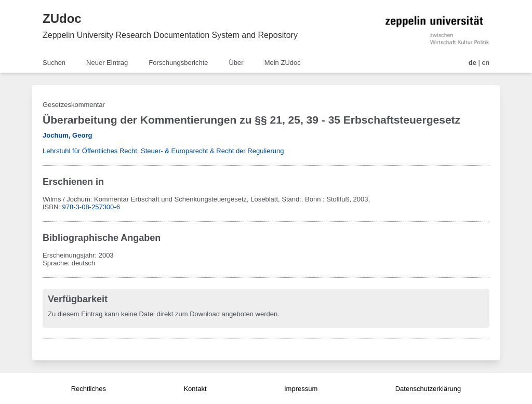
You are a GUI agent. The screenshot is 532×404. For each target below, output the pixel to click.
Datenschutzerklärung (428, 389)
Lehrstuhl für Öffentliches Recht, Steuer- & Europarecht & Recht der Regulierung (163, 151)
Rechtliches (89, 389)
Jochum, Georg (67, 135)
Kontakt (195, 389)
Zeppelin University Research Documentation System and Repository (170, 35)
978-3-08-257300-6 (91, 207)
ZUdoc (62, 18)
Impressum (301, 389)
